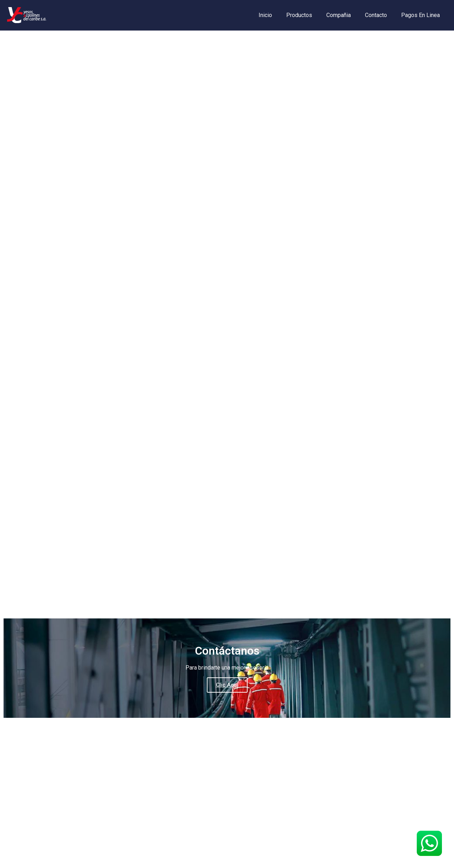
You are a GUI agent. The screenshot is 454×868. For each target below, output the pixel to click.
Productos (299, 15)
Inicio (265, 15)
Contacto (376, 15)
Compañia (339, 15)
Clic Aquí (227, 685)
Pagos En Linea (420, 15)
